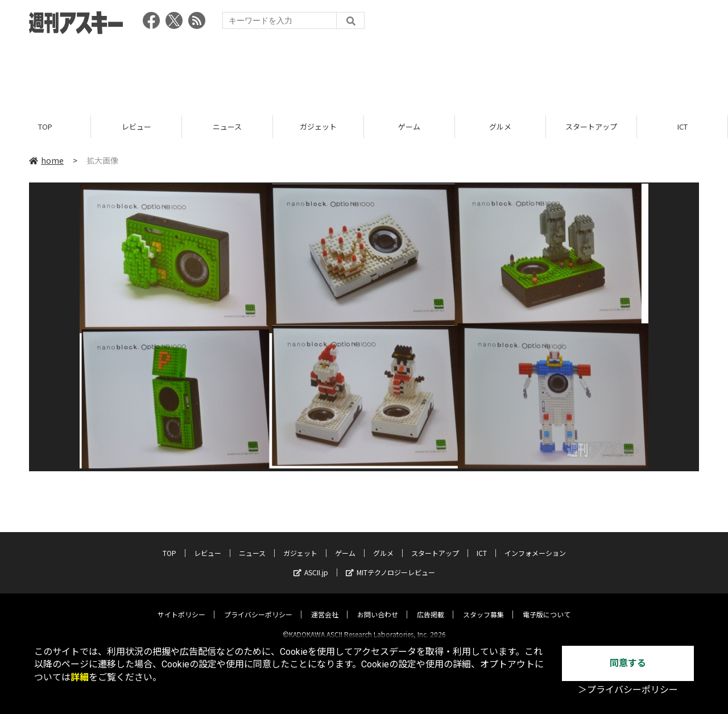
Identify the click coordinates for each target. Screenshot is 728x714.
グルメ (500, 126)
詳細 (80, 677)
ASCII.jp (311, 563)
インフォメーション (535, 543)
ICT (682, 126)
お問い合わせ (378, 605)
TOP (45, 126)
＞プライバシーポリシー (628, 690)
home (46, 160)
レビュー (136, 126)
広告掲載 (431, 605)
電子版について (547, 605)
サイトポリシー (181, 605)
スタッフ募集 (483, 605)
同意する (628, 663)
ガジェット (318, 126)
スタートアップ (591, 126)
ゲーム (409, 126)
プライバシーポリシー (258, 605)
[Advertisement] (364, 71)
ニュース (227, 126)
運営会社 (325, 605)
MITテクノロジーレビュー (390, 563)
